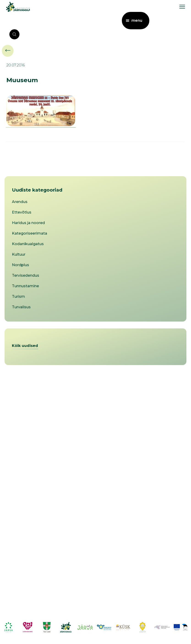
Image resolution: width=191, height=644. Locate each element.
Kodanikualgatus (28, 244)
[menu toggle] (182, 7)
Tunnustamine (25, 286)
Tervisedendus (26, 275)
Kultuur (19, 254)
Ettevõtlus (22, 212)
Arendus (20, 202)
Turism (18, 296)
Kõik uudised (25, 346)
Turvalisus (21, 307)
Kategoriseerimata (30, 233)
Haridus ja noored (28, 223)
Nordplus (20, 265)
